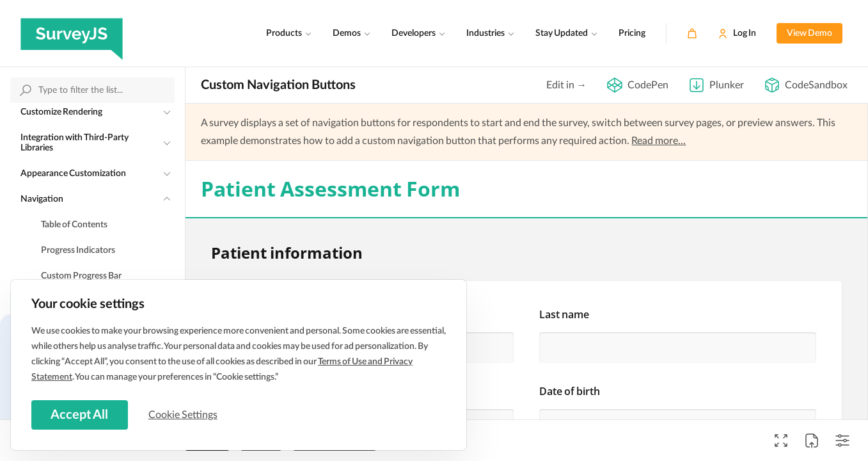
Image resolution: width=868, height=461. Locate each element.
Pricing (632, 33)
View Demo (809, 33)
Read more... (659, 141)
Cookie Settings (185, 414)
